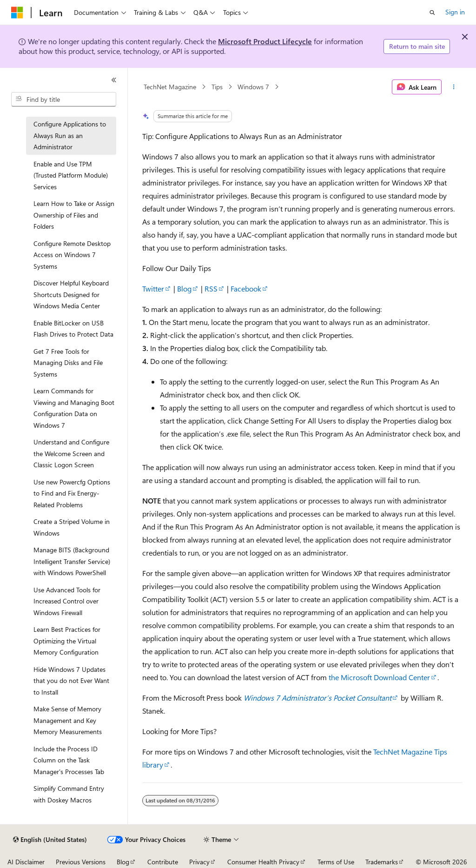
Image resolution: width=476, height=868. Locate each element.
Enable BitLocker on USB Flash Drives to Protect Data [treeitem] (73, 329)
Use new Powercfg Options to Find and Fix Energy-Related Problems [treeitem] (72, 493)
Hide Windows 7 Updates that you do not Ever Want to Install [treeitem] (71, 681)
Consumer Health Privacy (263, 862)
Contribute (163, 862)
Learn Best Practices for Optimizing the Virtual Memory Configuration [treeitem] (67, 641)
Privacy (199, 862)
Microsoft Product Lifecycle (265, 41)
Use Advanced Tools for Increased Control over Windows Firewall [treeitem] (67, 601)
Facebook (246, 288)
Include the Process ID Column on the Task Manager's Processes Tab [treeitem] (69, 760)
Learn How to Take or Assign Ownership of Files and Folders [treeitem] (74, 215)
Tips (217, 87)
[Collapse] (114, 80)
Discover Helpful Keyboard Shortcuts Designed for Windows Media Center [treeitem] (71, 294)
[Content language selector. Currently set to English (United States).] (50, 840)
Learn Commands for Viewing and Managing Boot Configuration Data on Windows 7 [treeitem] (74, 408)
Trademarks (382, 862)
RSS (211, 288)
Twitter (153, 288)
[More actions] (453, 87)
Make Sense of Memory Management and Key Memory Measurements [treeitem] (68, 720)
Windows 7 (253, 87)
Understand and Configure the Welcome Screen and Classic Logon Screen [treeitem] (71, 453)
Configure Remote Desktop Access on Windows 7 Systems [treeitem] (72, 255)
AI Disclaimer (26, 862)
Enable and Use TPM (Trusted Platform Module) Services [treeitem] (71, 175)
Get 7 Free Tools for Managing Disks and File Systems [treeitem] (68, 363)
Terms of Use (336, 862)
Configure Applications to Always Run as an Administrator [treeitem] (70, 135)
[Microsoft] (17, 13)
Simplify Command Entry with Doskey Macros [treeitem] (69, 794)
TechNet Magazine (170, 87)
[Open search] (432, 13)
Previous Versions (81, 862)
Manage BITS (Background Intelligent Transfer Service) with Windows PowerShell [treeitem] (72, 561)
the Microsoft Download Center (379, 677)
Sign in (455, 12)
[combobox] (64, 99)
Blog (184, 288)
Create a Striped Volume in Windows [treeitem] (72, 527)
